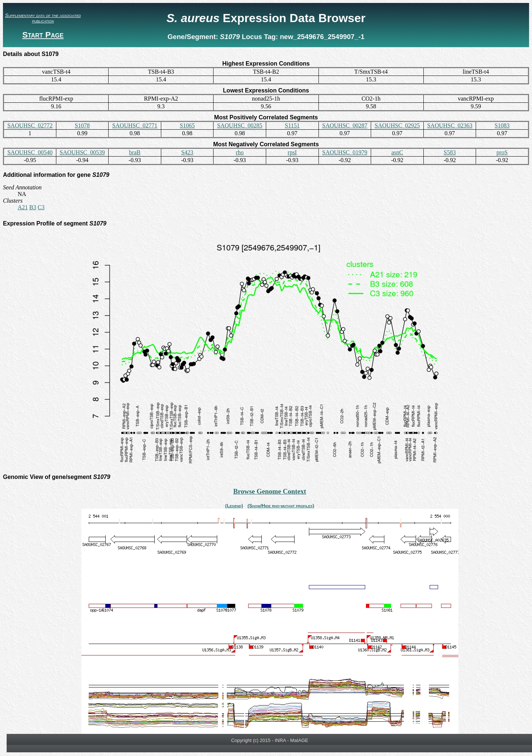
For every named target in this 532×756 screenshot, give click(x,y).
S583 (450, 152)
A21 (23, 207)
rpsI (292, 152)
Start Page (43, 35)
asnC (397, 152)
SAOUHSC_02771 (135, 125)
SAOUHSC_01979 (345, 152)
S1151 (292, 125)
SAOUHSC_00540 (30, 152)
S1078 (82, 125)
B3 (33, 207)
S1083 (502, 125)
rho (240, 152)
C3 (41, 207)
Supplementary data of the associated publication (43, 18)
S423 (187, 152)
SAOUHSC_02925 (397, 125)
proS (502, 152)
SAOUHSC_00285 (240, 125)
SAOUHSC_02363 (450, 125)
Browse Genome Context (269, 491)
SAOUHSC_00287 (345, 125)
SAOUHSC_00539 (82, 152)
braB (135, 152)
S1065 (187, 125)
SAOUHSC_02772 (30, 125)
